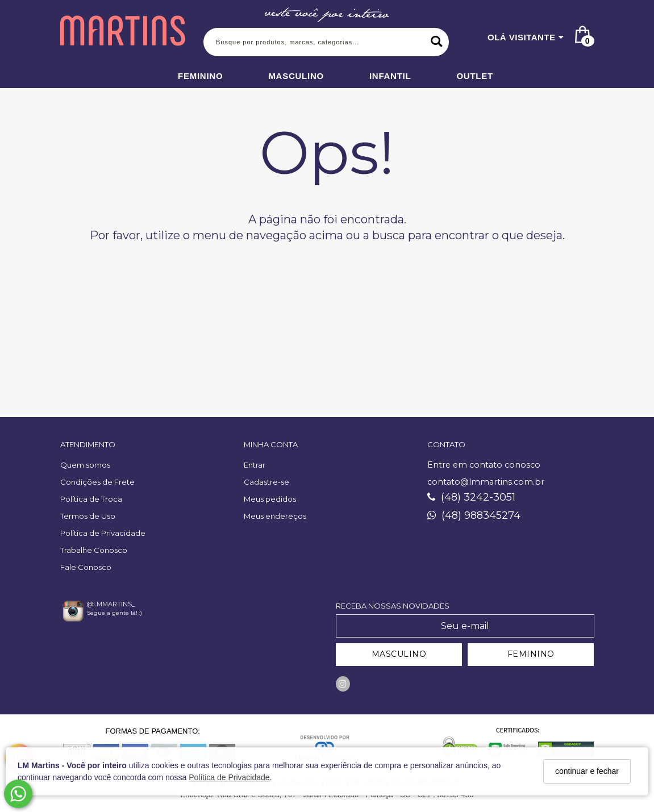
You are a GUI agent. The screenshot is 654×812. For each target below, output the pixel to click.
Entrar (255, 465)
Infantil (390, 76)
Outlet (475, 76)
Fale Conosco (86, 567)
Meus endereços (275, 516)
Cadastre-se (266, 482)
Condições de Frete (97, 482)
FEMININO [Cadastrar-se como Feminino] (531, 654)
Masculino (296, 76)
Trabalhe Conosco (94, 550)
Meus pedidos (270, 499)
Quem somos (85, 465)
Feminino (200, 76)
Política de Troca (91, 499)
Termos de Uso (88, 516)
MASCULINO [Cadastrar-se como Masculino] (399, 654)
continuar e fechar (587, 771)
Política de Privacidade (229, 777)
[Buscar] (436, 42)
